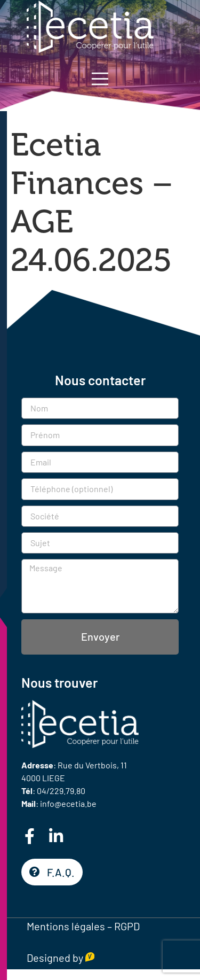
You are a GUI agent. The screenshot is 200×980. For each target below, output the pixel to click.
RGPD (127, 926)
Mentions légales (66, 926)
